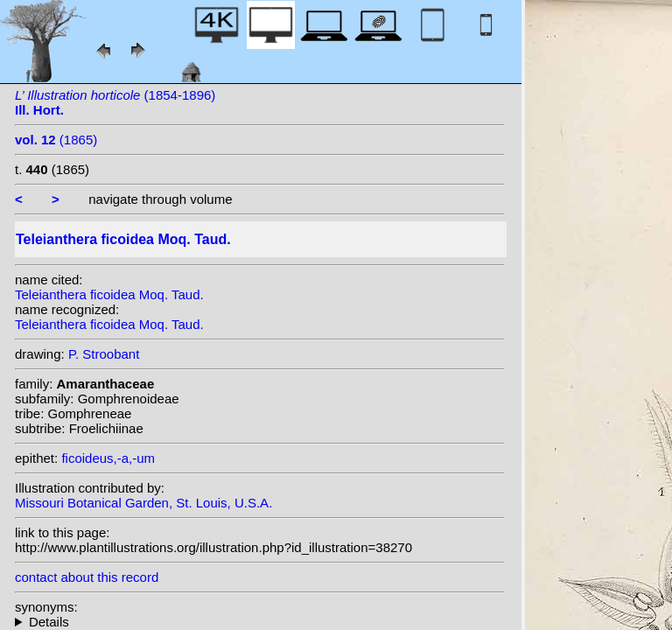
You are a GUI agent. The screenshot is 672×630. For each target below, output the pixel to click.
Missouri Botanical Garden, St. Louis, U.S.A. (143, 503)
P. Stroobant (104, 354)
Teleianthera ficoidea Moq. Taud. (109, 294)
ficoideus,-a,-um (108, 458)
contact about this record (87, 577)
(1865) (56, 140)
